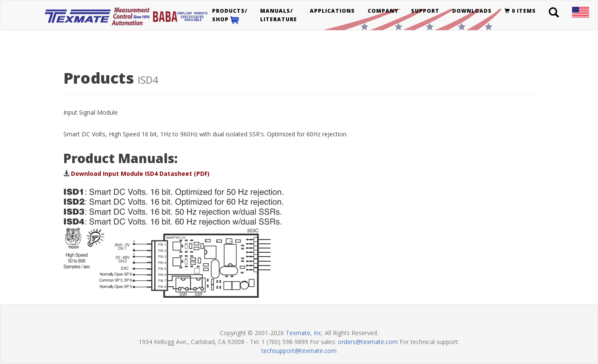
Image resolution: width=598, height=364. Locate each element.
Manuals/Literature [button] (279, 15)
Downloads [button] (472, 11)
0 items (520, 11)
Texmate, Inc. (304, 333)
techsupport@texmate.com (299, 351)
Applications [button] (332, 11)
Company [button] (383, 11)
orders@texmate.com (368, 342)
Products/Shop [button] (230, 16)
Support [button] (425, 11)
